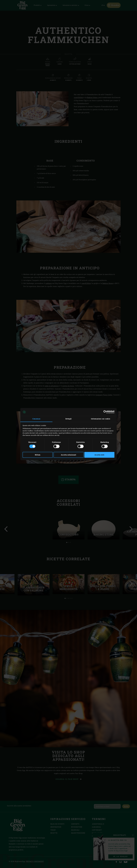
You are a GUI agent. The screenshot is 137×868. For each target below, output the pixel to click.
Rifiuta (38, 455)
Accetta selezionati (69, 455)
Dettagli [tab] (68, 419)
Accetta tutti (99, 455)
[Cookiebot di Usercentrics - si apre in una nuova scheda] (105, 412)
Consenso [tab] (36, 419)
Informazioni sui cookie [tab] (101, 419)
